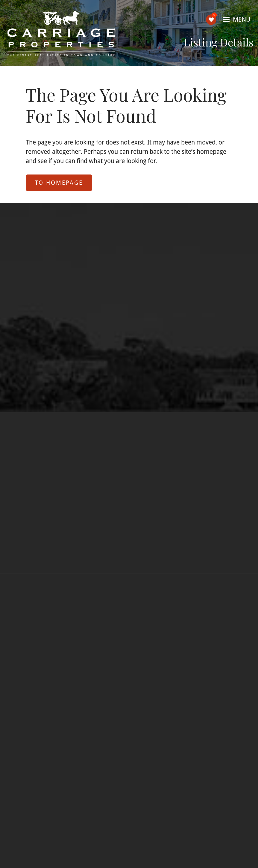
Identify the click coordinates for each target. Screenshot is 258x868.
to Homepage (59, 182)
